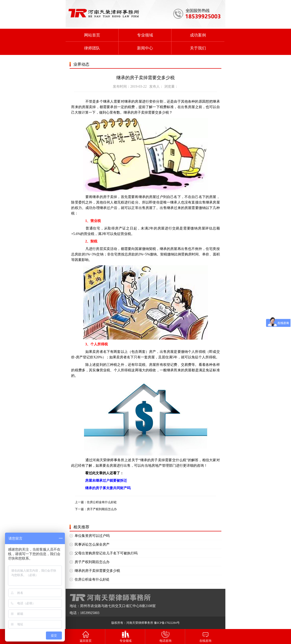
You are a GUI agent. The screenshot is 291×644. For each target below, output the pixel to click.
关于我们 (198, 48)
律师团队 (92, 48)
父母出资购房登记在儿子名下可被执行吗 (106, 553)
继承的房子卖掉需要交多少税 (97, 571)
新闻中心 (145, 48)
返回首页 (86, 636)
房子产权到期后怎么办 (102, 509)
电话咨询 (165, 636)
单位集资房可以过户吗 (92, 536)
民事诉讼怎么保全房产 (92, 544)
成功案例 (198, 35)
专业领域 (145, 35)
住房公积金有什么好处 (102, 502)
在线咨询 (205, 636)
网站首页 (92, 35)
